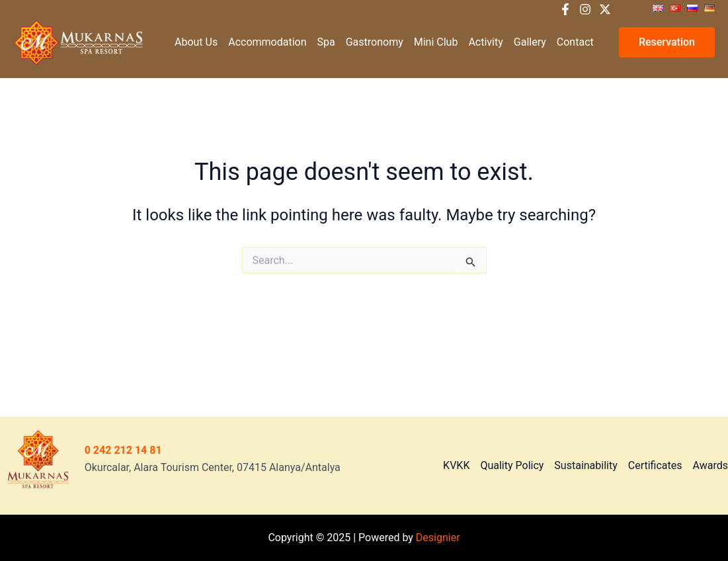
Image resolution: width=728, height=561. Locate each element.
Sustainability (586, 465)
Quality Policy (512, 465)
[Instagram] (585, 9)
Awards (710, 465)
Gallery (530, 42)
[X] (605, 9)
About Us (196, 42)
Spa (326, 42)
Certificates (655, 465)
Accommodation (267, 42)
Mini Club (436, 42)
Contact (575, 42)
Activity (485, 42)
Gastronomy (375, 42)
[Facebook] (565, 9)
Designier (438, 538)
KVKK (456, 465)
